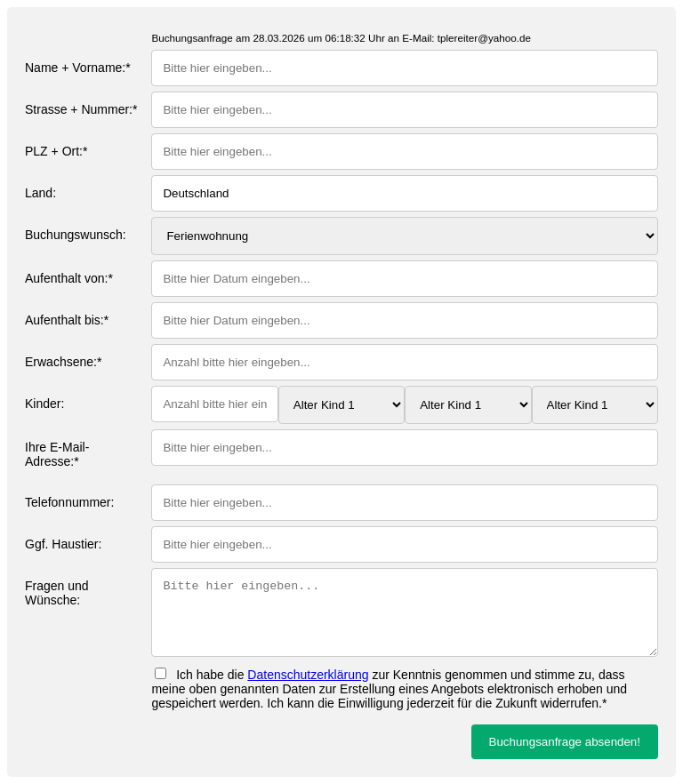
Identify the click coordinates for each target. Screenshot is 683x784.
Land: (40, 193)
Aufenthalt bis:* (67, 320)
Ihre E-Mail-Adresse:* (57, 454)
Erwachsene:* (63, 362)
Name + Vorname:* (78, 68)
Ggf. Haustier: (63, 544)
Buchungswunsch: (76, 235)
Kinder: (44, 404)
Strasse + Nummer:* (81, 109)
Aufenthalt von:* (69, 278)
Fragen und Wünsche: (57, 593)
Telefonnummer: (69, 502)
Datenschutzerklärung (308, 675)
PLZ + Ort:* (56, 151)
